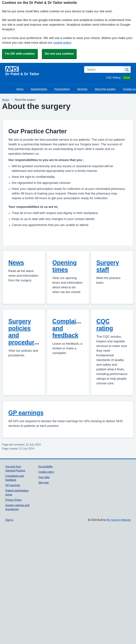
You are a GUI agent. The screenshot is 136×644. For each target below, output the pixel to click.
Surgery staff (108, 266)
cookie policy (62, 43)
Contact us (129, 89)
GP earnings (26, 413)
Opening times (64, 266)
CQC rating (105, 325)
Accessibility (46, 466)
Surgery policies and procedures (25, 332)
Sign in (9, 520)
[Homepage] (43, 71)
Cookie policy (46, 472)
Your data (44, 477)
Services (82, 89)
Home (20, 89)
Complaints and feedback (69, 328)
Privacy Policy (14, 500)
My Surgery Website (119, 520)
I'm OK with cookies (20, 54)
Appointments (39, 89)
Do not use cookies (59, 54)
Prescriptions (62, 89)
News (16, 262)
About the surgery (105, 89)
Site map (44, 482)
